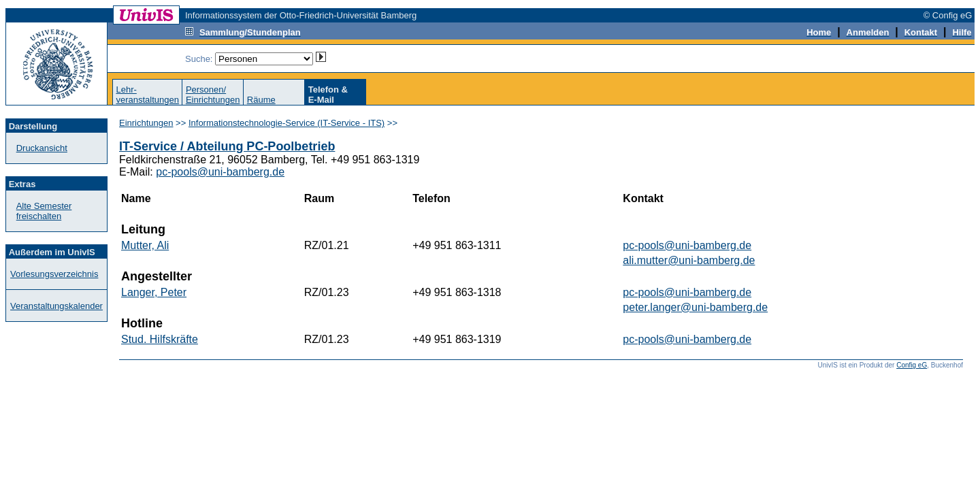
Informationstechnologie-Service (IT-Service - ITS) (287, 123)
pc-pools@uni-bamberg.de (220, 172)
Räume (261, 100)
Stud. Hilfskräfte (160, 339)
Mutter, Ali (145, 245)
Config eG (912, 365)
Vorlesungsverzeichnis (54, 274)
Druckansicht (42, 148)
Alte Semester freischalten (44, 211)
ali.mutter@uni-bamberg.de (689, 260)
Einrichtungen (146, 123)
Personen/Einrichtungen (213, 95)
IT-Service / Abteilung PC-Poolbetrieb (227, 146)
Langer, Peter (154, 292)
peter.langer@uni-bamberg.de (695, 307)
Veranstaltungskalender (56, 306)
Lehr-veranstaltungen (147, 95)
